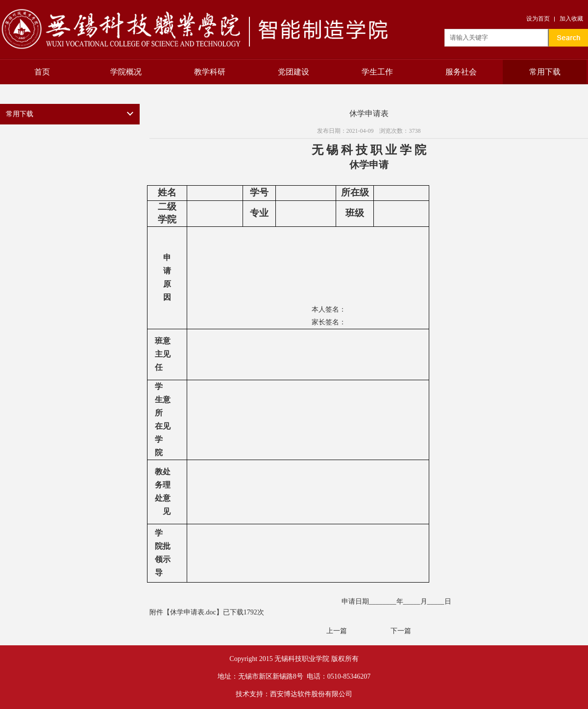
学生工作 (377, 72)
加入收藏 (571, 19)
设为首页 (538, 19)
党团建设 (294, 72)
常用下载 (545, 72)
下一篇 (401, 631)
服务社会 (461, 72)
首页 (42, 72)
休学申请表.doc (193, 612)
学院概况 (126, 72)
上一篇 (337, 631)
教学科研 (210, 72)
